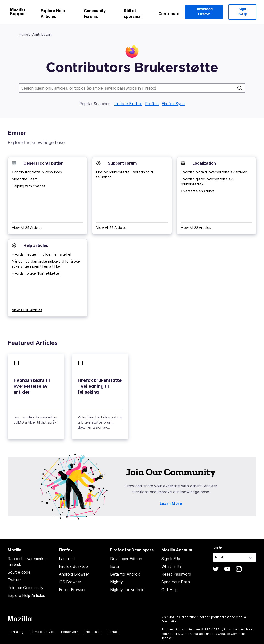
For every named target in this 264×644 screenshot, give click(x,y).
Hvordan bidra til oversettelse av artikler (214, 172)
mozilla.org (16, 632)
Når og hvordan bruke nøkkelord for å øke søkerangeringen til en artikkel (46, 264)
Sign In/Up (242, 12)
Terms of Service (42, 632)
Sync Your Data (176, 582)
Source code (19, 572)
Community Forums (95, 14)
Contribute (169, 14)
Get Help (169, 590)
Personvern (70, 632)
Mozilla (20, 619)
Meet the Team (25, 179)
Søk (240, 88)
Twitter (14, 580)
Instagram (239, 569)
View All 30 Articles (27, 310)
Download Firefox (204, 12)
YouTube (227, 569)
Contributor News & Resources (37, 172)
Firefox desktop (73, 566)
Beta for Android (125, 574)
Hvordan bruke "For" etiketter (36, 273)
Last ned (67, 559)
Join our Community (26, 588)
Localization (204, 163)
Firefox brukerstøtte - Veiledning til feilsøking (125, 174)
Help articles (36, 245)
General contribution (44, 163)
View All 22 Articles (111, 228)
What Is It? (172, 566)
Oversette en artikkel (198, 191)
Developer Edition (126, 559)
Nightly (117, 582)
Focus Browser (72, 590)
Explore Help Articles (53, 14)
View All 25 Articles (27, 228)
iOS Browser (70, 582)
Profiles (152, 104)
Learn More (171, 503)
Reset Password (176, 574)
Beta (115, 566)
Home (24, 34)
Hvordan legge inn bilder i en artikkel (41, 254)
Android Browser (74, 574)
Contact (113, 632)
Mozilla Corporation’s (183, 617)
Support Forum (122, 163)
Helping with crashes (29, 186)
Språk (217, 548)
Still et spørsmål (133, 14)
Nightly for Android (127, 590)
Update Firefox (128, 104)
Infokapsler (93, 632)
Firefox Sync (173, 104)
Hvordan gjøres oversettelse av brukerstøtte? (207, 182)
